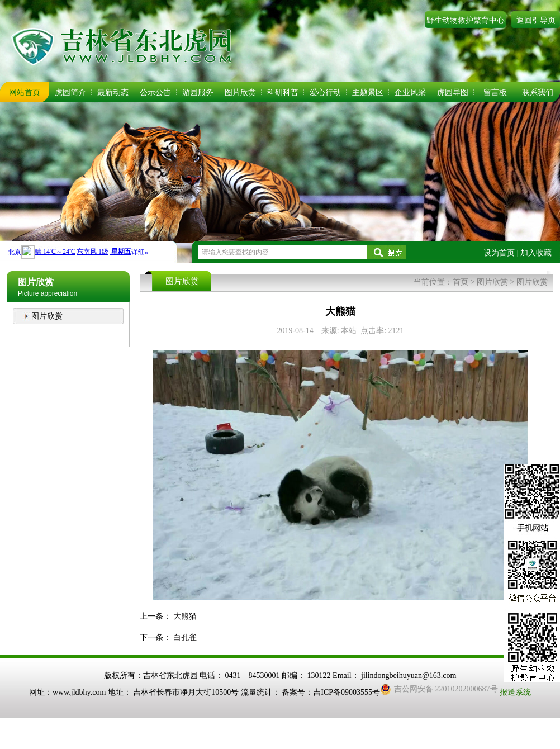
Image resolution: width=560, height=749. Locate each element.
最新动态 (113, 93)
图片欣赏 (240, 93)
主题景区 (368, 93)
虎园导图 (453, 93)
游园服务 (198, 93)
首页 (461, 282)
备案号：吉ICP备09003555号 (331, 692)
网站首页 (25, 93)
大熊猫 (185, 616)
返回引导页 (536, 20)
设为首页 (499, 253)
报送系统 (515, 692)
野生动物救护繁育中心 (466, 20)
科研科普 (283, 93)
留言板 (495, 93)
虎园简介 (70, 93)
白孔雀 (185, 637)
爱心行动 (325, 93)
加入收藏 (536, 253)
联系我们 (538, 93)
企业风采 (410, 93)
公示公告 (155, 93)
